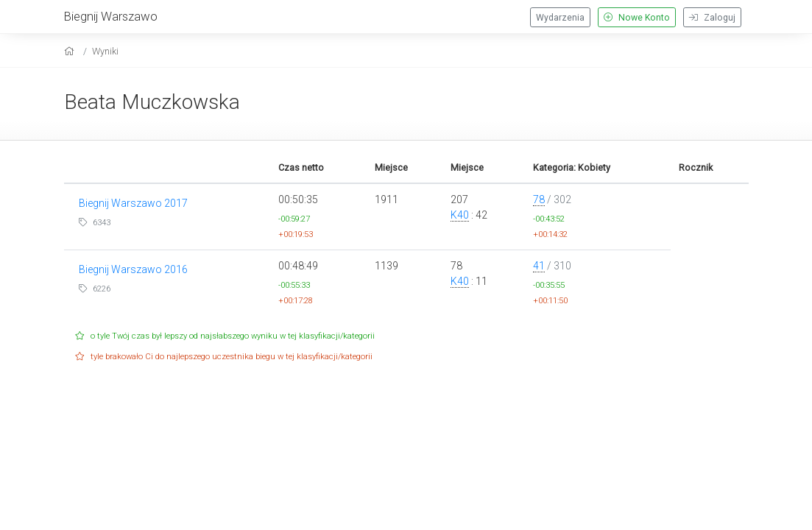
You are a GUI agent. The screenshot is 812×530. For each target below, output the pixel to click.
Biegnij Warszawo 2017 (133, 203)
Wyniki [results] (105, 51)
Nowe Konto (637, 18)
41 (539, 266)
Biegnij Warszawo (111, 16)
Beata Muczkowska (152, 102)
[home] (71, 51)
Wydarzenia (560, 18)
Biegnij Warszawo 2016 (133, 269)
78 (539, 199)
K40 (460, 215)
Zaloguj (712, 18)
